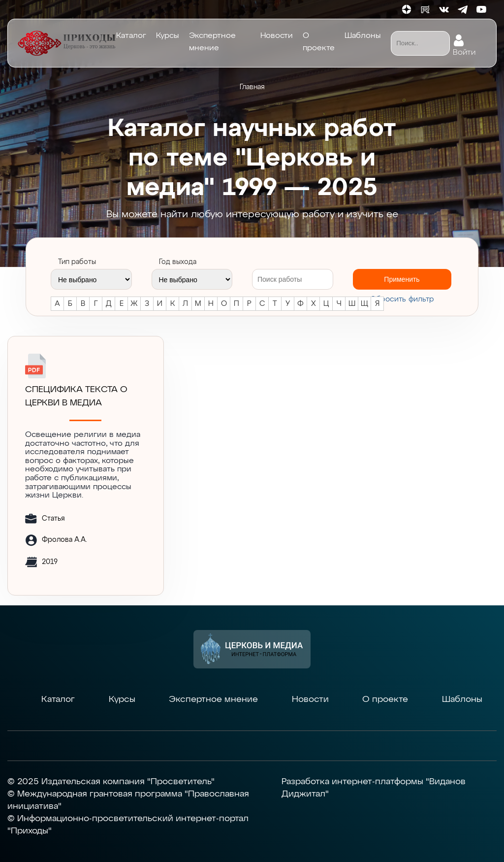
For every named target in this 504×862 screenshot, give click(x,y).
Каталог (131, 36)
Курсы (168, 36)
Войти (464, 50)
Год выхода (178, 262)
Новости (277, 36)
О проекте (319, 42)
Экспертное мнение (212, 42)
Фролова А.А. (64, 540)
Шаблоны (363, 36)
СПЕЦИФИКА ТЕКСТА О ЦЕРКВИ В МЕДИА (76, 396)
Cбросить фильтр (402, 299)
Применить (402, 279)
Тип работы (77, 262)
